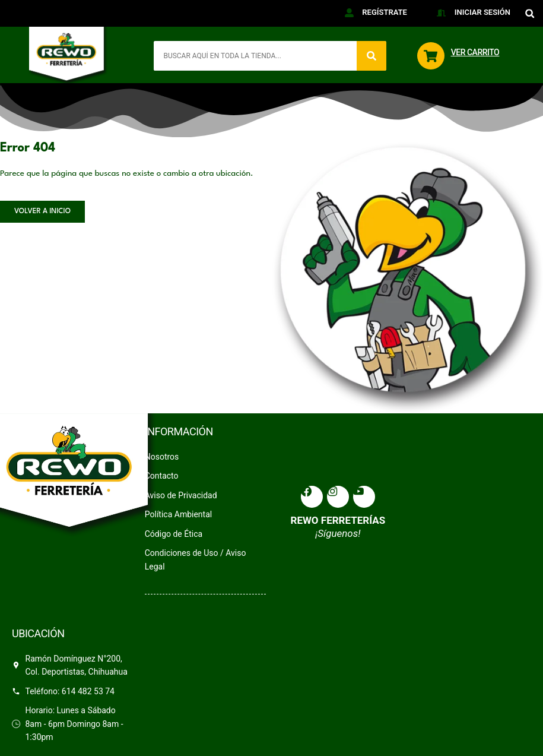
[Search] (371, 56)
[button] (530, 13)
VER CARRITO (475, 52)
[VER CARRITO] (431, 56)
